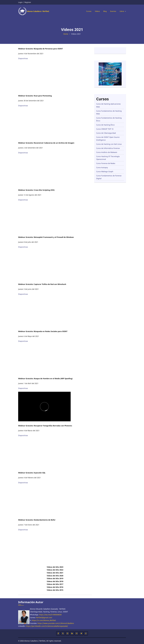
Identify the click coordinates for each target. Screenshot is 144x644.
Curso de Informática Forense (108, 148)
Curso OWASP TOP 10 (105, 129)
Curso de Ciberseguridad (106, 133)
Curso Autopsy (102, 167)
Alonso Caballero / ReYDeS (38, 11)
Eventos (112, 11)
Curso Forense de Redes (106, 163)
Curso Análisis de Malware (107, 152)
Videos (96, 11)
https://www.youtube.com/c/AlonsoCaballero (56, 623)
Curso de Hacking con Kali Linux (109, 144)
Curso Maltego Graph (105, 171)
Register (28, 2)
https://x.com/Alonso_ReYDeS (44, 620)
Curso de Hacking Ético (105, 125)
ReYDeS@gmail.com (44, 618)
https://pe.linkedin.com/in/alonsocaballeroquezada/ (47, 626)
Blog (104, 11)
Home (66, 34)
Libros (122, 11)
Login (20, 2)
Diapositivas (23, 58)
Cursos (87, 11)
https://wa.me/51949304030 (50, 615)
